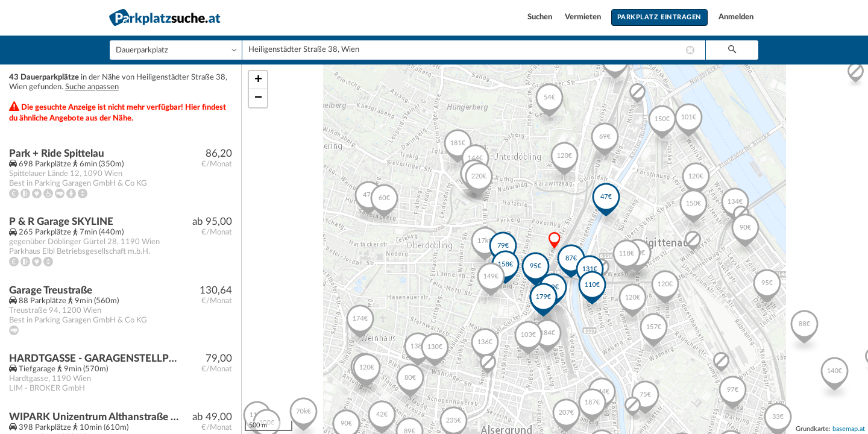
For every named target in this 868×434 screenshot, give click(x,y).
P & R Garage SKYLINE (61, 222)
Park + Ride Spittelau (57, 153)
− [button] (258, 98)
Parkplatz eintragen (659, 17)
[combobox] (474, 50)
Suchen (541, 17)
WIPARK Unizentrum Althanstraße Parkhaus (94, 417)
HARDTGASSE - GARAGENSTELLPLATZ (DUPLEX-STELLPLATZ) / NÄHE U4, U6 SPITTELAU (94, 358)
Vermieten (584, 17)
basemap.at (849, 429)
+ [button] (258, 80)
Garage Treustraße (51, 290)
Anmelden (736, 17)
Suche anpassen (92, 87)
